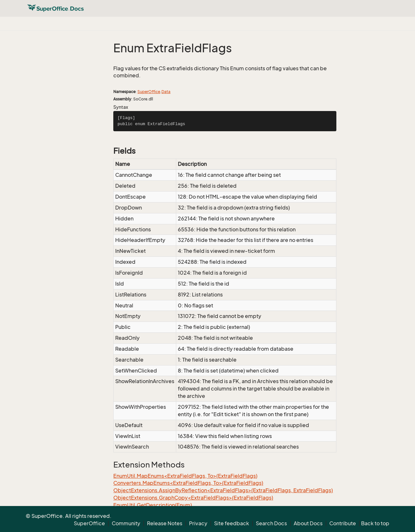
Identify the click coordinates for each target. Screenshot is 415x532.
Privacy (198, 523)
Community (126, 523)
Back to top (375, 523)
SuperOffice (149, 92)
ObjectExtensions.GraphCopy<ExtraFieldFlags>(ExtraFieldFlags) (193, 498)
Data (166, 92)
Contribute (343, 523)
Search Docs (271, 523)
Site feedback (232, 523)
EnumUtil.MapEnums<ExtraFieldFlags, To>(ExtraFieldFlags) (185, 476)
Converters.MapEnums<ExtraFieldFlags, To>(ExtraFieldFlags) (188, 483)
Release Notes (165, 523)
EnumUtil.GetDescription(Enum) (153, 505)
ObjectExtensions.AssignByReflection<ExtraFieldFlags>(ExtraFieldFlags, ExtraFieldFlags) (223, 490)
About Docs (308, 523)
